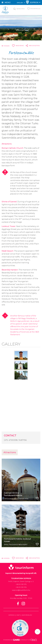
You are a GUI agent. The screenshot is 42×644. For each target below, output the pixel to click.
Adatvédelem (27, 615)
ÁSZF (18, 615)
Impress (12, 615)
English (21, 3)
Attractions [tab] (10, 452)
